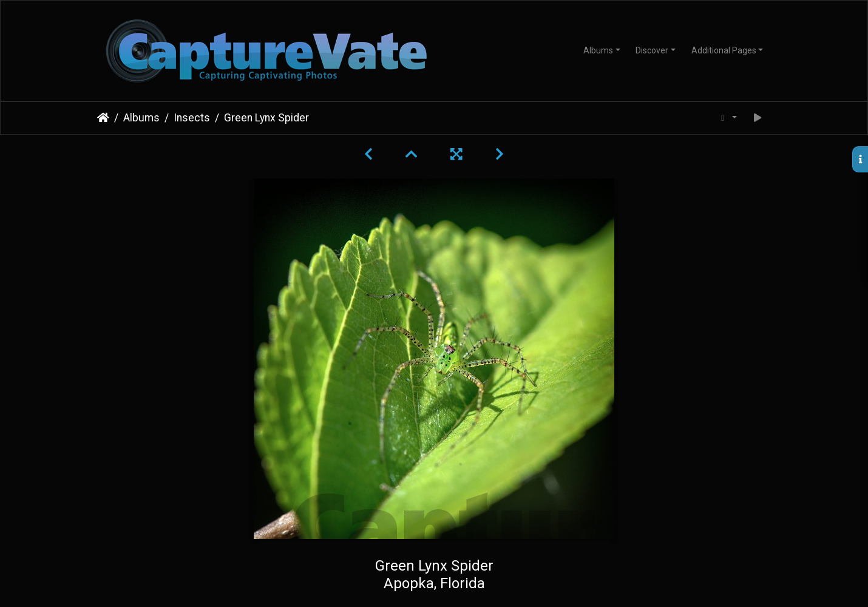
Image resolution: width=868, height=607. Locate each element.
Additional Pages (724, 50)
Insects (192, 118)
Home (103, 118)
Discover (652, 50)
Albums (598, 50)
